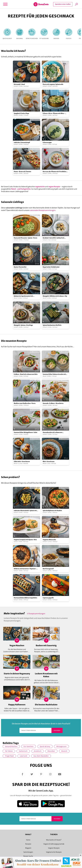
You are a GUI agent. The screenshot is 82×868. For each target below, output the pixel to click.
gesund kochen (11, 746)
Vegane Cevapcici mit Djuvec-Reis (25, 540)
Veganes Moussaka (49, 540)
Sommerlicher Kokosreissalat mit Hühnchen (54, 374)
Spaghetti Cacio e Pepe (21, 113)
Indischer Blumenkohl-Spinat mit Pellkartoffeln (25, 511)
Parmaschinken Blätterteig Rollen (25, 598)
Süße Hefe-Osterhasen (22, 461)
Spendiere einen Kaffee (63, 4)
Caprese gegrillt (48, 598)
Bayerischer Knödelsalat (51, 267)
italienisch (23, 751)
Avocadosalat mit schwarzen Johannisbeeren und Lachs (52, 433)
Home (28, 840)
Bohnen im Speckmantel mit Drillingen (23, 296)
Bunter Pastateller (20, 267)
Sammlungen (28, 852)
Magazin (28, 848)
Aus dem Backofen (41, 756)
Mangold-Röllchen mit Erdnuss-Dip (55, 296)
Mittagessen (61, 746)
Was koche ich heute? (54, 840)
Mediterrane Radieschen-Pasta (25, 403)
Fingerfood (9, 756)
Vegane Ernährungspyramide (54, 844)
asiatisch (38, 751)
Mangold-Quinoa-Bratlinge (23, 325)
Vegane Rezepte (54, 848)
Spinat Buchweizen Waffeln (52, 325)
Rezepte (28, 844)
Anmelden (57, 730)
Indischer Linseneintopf (22, 142)
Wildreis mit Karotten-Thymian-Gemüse (25, 569)
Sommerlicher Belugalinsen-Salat (26, 432)
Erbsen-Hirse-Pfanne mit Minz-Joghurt (54, 113)
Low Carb (24, 756)
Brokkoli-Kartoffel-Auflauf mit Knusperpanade (53, 238)
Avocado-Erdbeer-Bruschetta (53, 403)
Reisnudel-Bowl (19, 84)
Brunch (64, 751)
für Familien (29, 746)
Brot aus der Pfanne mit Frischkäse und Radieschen (55, 172)
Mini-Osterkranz (49, 461)
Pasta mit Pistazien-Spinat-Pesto (25, 238)
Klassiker (51, 751)
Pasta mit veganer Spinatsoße (53, 84)
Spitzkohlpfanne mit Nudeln (52, 511)
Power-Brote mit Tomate (22, 172)
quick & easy (45, 746)
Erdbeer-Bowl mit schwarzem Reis (26, 374)
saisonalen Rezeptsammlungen (43, 210)
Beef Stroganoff (48, 569)
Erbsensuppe (47, 142)
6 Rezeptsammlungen (36, 614)
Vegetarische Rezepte (54, 852)
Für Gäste (9, 751)
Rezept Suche (28, 856)
